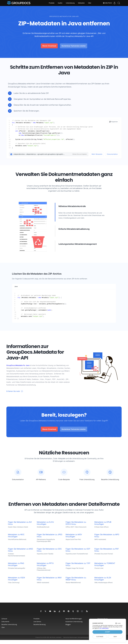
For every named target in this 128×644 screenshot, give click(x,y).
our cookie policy (104, 628)
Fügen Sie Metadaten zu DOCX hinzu (76, 527)
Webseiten (81, 3)
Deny (115, 637)
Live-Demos (37, 626)
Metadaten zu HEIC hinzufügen (16, 540)
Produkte (52, 3)
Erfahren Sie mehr (13, 391)
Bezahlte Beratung (39, 629)
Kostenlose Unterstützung (74, 626)
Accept (107, 632)
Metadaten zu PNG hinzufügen (16, 568)
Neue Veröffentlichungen (74, 623)
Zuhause (4, 623)
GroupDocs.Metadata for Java (18, 365)
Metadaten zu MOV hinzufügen (74, 540)
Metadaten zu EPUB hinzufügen (103, 527)
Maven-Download (49, 46)
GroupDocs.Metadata (17, 84)
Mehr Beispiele (97, 154)
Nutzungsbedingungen (83, 641)
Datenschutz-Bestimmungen (70, 641)
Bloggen (68, 629)
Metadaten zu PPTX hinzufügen (45, 568)
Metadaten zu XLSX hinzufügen (103, 583)
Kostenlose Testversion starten (74, 46)
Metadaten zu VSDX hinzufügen (16, 583)
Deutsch (106, 3)
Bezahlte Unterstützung (9, 629)
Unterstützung (70, 3)
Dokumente (5, 626)
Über (90, 3)
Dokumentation (112, 154)
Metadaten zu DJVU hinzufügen (45, 527)
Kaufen (60, 3)
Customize (100, 637)
